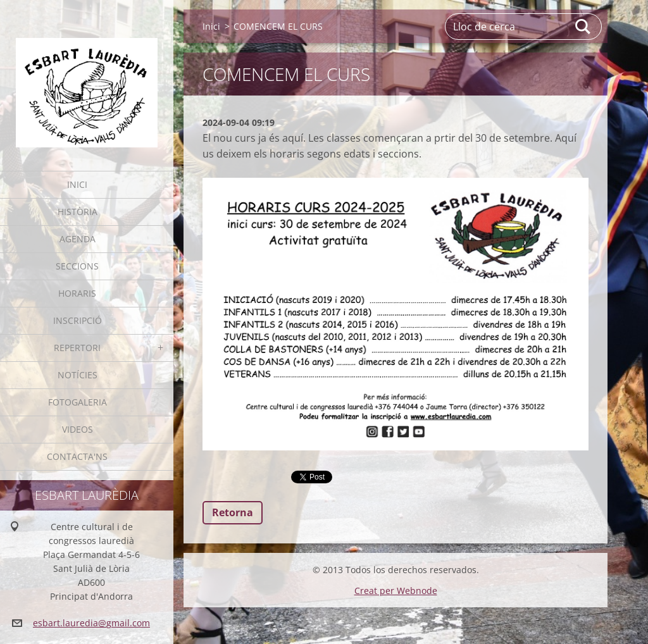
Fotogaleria (78, 402)
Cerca (583, 27)
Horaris (77, 293)
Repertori (77, 348)
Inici (77, 184)
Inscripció (78, 320)
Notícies (78, 375)
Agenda (78, 239)
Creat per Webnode (396, 591)
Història (78, 212)
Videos (78, 429)
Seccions (77, 266)
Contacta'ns (77, 456)
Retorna (233, 512)
